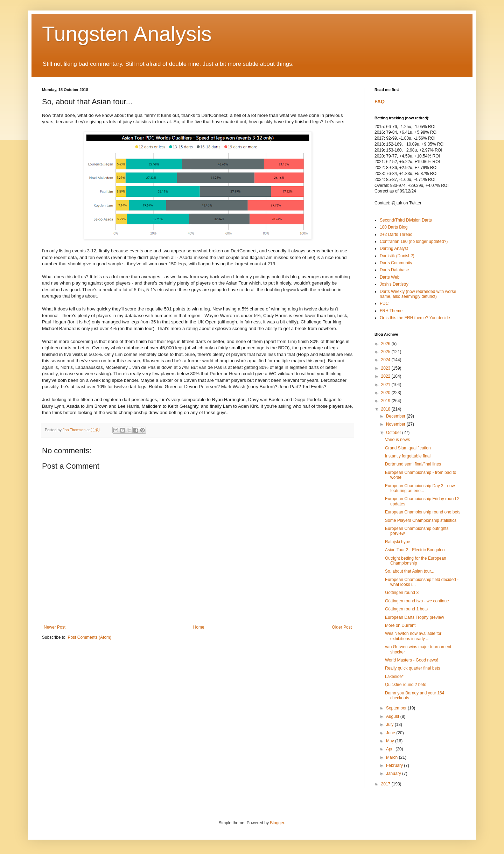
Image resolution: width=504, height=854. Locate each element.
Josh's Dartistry (394, 284)
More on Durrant (400, 625)
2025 (386, 352)
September (397, 708)
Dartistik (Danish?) (397, 256)
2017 (386, 784)
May (391, 741)
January (394, 773)
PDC (384, 303)
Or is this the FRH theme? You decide (415, 318)
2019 (386, 401)
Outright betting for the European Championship (416, 561)
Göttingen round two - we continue (417, 601)
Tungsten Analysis (127, 34)
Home (199, 627)
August (393, 716)
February (395, 765)
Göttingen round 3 (402, 593)
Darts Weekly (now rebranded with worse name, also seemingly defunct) (418, 294)
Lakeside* (394, 677)
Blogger (277, 823)
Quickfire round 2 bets (405, 685)
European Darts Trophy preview (415, 617)
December (396, 416)
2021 (386, 385)
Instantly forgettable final (408, 456)
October (394, 433)
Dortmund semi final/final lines (413, 464)
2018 (386, 409)
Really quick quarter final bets (412, 668)
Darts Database (394, 270)
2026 (386, 344)
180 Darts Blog (394, 227)
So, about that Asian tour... (410, 571)
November (396, 424)
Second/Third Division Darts (406, 220)
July (390, 724)
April (391, 749)
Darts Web (390, 277)
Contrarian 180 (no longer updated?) (414, 241)
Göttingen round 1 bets (406, 609)
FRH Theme (391, 311)
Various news (397, 440)
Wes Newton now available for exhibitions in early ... (413, 636)
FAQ (380, 101)
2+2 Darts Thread (396, 234)
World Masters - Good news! (412, 660)
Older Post (342, 627)
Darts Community (396, 263)
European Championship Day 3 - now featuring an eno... (420, 488)
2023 (386, 368)
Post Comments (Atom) (89, 637)
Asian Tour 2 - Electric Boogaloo (415, 550)
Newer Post (55, 627)
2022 (386, 376)
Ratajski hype (398, 542)
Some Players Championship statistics (421, 520)
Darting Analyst (394, 248)
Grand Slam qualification (408, 448)
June (391, 733)
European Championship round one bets (423, 512)
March (393, 757)
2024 (386, 360)
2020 (386, 393)
